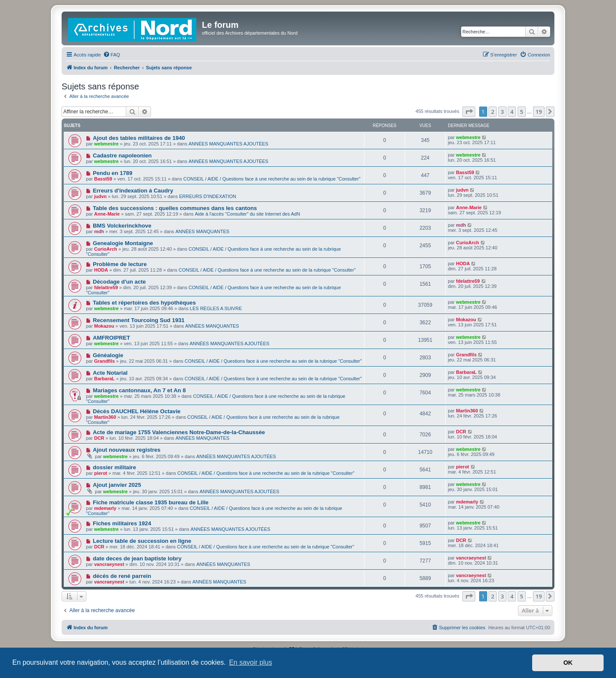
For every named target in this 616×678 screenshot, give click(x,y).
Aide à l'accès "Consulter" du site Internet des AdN (247, 214)
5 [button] (522, 112)
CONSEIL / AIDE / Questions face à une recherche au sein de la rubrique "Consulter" (272, 179)
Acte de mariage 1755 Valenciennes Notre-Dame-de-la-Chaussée (179, 432)
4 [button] (512, 112)
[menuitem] (112, 55)
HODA (101, 270)
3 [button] (502, 112)
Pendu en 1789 (113, 173)
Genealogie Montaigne (123, 243)
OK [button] (568, 663)
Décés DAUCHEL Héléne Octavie (137, 411)
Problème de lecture (120, 264)
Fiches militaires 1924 (122, 523)
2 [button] (493, 112)
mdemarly (105, 508)
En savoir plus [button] (250, 662)
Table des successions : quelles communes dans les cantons (175, 208)
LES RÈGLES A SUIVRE (216, 308)
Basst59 (103, 179)
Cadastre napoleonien (122, 155)
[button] (469, 112)
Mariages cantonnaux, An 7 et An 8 (139, 390)
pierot (101, 473)
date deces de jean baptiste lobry (137, 558)
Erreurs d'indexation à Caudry (133, 191)
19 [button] (539, 112)
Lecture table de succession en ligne (142, 541)
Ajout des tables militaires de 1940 (139, 138)
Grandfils (104, 361)
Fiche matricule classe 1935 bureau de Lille (151, 502)
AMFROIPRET (111, 338)
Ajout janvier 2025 (117, 485)
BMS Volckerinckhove (122, 226)
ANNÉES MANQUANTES (202, 231)
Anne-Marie (107, 214)
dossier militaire (114, 467)
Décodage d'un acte (119, 282)
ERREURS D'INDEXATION (208, 196)
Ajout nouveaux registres (127, 450)
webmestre (106, 144)
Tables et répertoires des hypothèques (144, 303)
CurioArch (106, 249)
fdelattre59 (106, 287)
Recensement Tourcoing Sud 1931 (139, 320)
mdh (99, 231)
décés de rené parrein (122, 576)
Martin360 (105, 417)
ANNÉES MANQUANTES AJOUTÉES (228, 144)
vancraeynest (109, 564)
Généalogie (108, 355)
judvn (100, 196)
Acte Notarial (110, 373)
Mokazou (104, 326)
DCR (99, 438)
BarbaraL (104, 379)
